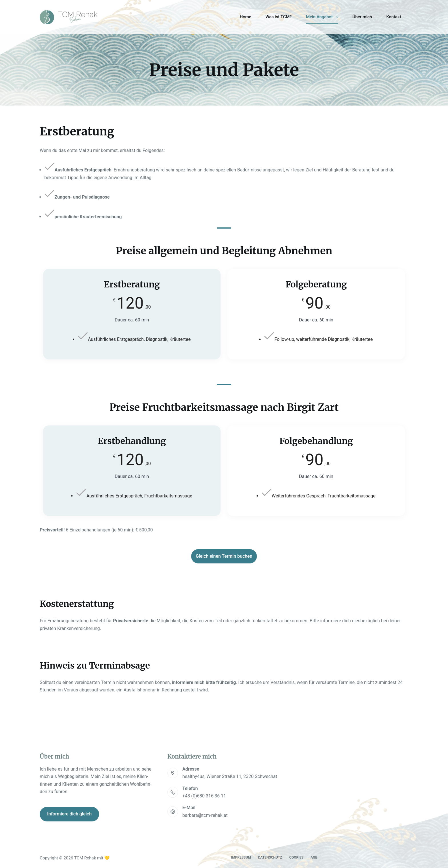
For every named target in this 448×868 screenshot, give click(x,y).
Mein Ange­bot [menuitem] (323, 17)
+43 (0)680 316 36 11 (204, 796)
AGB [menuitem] (314, 857)
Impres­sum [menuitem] (241, 857)
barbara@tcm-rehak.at (205, 815)
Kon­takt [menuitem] (394, 17)
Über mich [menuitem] (362, 17)
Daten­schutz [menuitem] (270, 857)
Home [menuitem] (245, 17)
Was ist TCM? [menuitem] (279, 17)
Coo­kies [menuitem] (296, 857)
